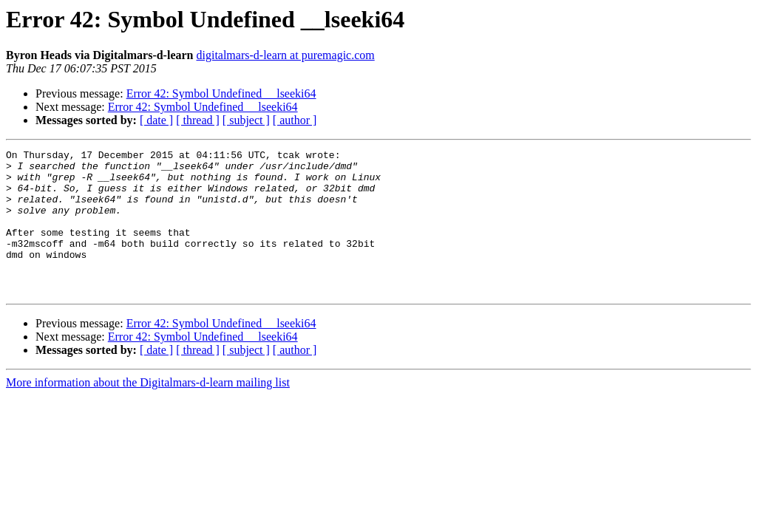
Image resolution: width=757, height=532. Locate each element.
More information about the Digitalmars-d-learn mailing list (148, 411)
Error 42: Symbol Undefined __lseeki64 (221, 93)
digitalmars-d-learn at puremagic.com (285, 55)
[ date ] (156, 120)
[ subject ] (246, 120)
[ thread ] (198, 120)
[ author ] (295, 120)
